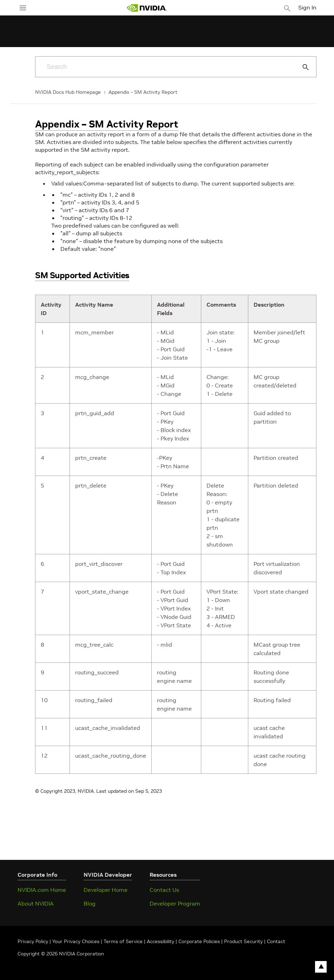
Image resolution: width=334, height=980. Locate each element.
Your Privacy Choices (76, 941)
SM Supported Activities (82, 275)
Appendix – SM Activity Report (143, 92)
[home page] (147, 8)
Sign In (307, 7)
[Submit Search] (302, 67)
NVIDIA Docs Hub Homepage (68, 92)
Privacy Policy (34, 941)
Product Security (243, 941)
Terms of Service (123, 941)
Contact (276, 941)
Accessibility (161, 941)
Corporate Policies (199, 941)
